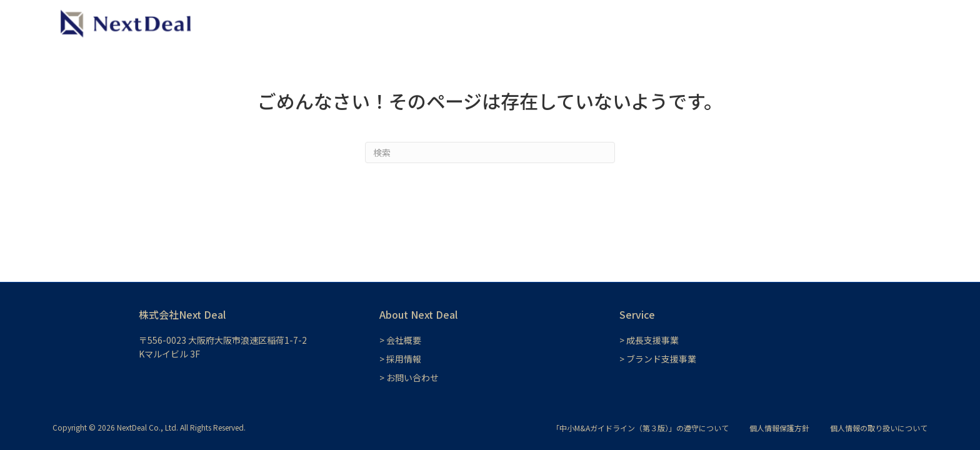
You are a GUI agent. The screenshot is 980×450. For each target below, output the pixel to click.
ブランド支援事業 (687, 23)
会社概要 (839, 23)
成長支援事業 (614, 23)
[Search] (490, 152)
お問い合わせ (895, 23)
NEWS (748, 23)
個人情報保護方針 (779, 428)
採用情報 (791, 23)
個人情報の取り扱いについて (879, 428)
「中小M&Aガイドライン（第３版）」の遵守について (640, 428)
